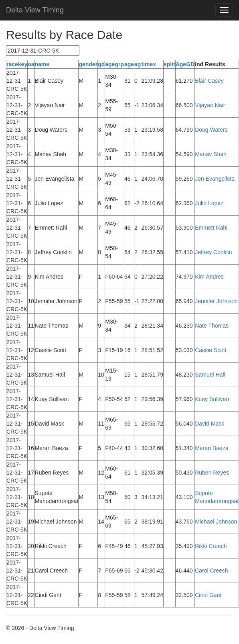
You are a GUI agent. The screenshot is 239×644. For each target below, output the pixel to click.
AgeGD (185, 64)
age (129, 64)
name (42, 64)
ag (138, 64)
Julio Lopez (209, 203)
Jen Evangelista (215, 179)
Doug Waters (211, 130)
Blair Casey (209, 81)
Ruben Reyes (212, 473)
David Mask (210, 424)
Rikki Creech (211, 546)
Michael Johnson (216, 522)
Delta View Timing (35, 10)
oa (31, 64)
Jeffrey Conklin (213, 252)
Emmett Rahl (211, 228)
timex (149, 64)
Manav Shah (211, 154)
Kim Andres (209, 277)
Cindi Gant (208, 595)
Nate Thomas (212, 326)
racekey (17, 64)
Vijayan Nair (210, 105)
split (169, 64)
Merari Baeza (212, 448)
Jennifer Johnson (216, 301)
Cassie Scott (211, 350)
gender (88, 64)
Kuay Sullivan (212, 399)
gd (101, 64)
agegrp (114, 64)
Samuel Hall (210, 375)
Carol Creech (211, 571)
